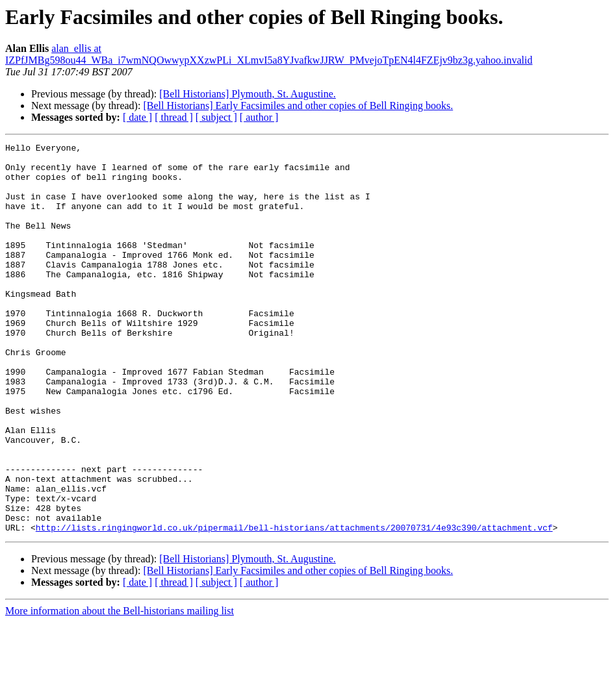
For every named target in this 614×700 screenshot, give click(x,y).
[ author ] (259, 117)
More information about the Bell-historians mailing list (120, 689)
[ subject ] (216, 117)
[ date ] (137, 117)
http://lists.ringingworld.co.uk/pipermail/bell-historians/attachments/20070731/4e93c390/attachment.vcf (294, 605)
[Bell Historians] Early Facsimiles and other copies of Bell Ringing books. (298, 106)
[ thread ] (174, 117)
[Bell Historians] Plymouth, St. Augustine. (248, 94)
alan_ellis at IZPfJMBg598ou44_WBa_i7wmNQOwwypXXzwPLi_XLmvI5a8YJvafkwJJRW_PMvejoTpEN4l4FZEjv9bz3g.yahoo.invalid (269, 54)
